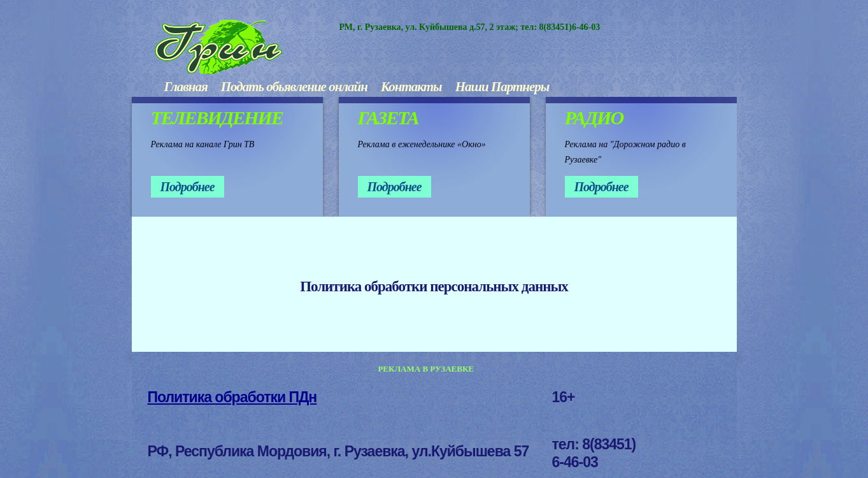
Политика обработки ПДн (232, 397)
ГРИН (247, 47)
